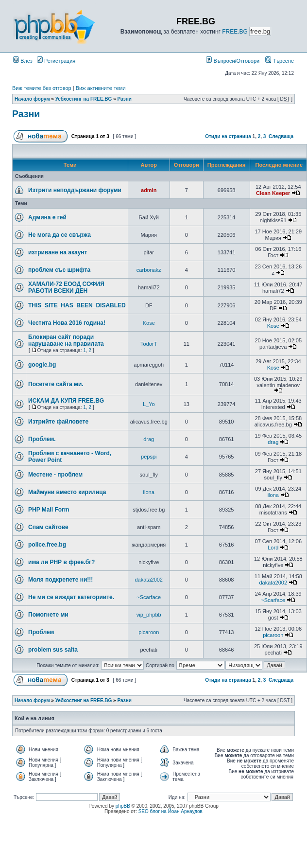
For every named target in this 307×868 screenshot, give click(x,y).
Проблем (41, 632)
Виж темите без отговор (42, 88)
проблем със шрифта (59, 270)
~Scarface (149, 597)
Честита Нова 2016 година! (67, 323)
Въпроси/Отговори (233, 61)
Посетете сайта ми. (56, 384)
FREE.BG (235, 32)
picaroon (149, 632)
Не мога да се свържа (60, 235)
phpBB (123, 806)
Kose (149, 323)
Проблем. (42, 439)
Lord (273, 548)
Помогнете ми (48, 615)
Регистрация (56, 61)
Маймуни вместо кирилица (67, 492)
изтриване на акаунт (58, 252)
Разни (124, 99)
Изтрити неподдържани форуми (75, 190)
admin (149, 190)
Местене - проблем (55, 475)
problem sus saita (53, 650)
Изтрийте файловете (58, 422)
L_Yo (149, 404)
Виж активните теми (101, 88)
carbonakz (149, 270)
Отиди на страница (228, 136)
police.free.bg (47, 545)
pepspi (149, 457)
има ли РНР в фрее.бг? (61, 562)
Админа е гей (47, 217)
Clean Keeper (273, 193)
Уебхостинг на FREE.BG (84, 99)
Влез (23, 61)
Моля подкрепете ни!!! (60, 580)
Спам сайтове (48, 527)
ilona (149, 492)
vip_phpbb (149, 615)
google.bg (42, 365)
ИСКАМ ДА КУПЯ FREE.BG (66, 401)
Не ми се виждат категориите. (71, 597)
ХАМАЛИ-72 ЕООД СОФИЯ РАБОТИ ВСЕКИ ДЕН (66, 287)
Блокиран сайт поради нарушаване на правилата (66, 340)
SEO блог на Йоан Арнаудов (171, 811)
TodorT (149, 344)
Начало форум (32, 99)
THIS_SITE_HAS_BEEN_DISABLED (77, 305)
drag (149, 439)
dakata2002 (149, 580)
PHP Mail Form (49, 510)
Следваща (281, 136)
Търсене (280, 61)
